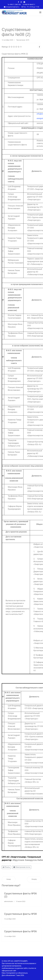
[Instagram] (21, 2)
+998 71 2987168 (15, 4)
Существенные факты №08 (20, 914)
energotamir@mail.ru (12, 7)
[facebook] (18, 2)
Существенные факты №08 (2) (15, 54)
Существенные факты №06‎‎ (20, 931)
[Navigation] (40, 12)
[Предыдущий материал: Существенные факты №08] (9, 879)
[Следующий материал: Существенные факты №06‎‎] (34, 879)
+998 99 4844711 (29, 4)
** (22, 614)
